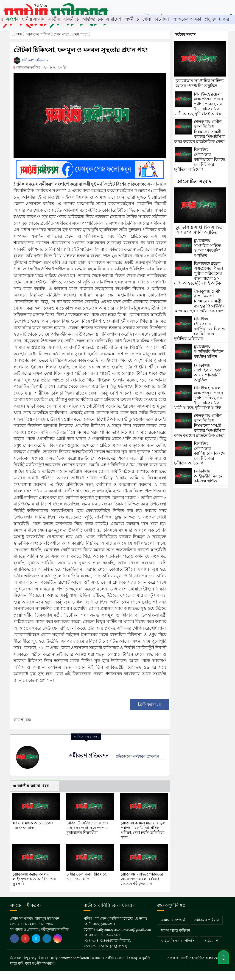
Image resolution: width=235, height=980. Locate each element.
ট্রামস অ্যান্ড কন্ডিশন (175, 930)
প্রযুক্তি (210, 19)
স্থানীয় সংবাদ (33, 19)
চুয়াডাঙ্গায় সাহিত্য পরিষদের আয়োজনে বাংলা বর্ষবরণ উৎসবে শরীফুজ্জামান (142, 879)
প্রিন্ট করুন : (149, 704)
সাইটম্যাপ (211, 941)
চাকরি (224, 19)
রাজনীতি (71, 19)
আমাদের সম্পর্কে (173, 920)
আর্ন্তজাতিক (92, 19)
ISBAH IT (217, 958)
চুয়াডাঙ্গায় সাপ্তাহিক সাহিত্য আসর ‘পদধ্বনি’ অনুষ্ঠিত (200, 83)
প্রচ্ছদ (17, 34)
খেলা (147, 19)
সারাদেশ (114, 19)
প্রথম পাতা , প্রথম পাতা (71, 34)
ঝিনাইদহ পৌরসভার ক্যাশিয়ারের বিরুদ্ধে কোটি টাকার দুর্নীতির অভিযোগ (200, 159)
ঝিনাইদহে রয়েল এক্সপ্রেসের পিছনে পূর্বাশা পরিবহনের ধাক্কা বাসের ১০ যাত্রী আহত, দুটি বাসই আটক (199, 104)
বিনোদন (162, 19)
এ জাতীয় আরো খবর (31, 786)
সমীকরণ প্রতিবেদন (32, 60)
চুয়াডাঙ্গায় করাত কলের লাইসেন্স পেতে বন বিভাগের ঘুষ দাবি (34, 879)
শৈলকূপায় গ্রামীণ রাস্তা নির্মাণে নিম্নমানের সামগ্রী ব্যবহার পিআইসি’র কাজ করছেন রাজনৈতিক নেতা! (200, 132)
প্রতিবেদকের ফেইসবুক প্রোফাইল (137, 756)
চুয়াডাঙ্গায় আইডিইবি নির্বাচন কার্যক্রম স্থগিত (209, 352)
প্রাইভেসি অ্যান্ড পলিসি (178, 941)
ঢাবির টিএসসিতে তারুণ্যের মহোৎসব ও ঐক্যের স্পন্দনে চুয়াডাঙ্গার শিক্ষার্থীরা (88, 828)
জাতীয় (54, 19)
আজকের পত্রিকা (187, 19)
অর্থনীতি (132, 19)
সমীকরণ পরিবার (207, 920)
